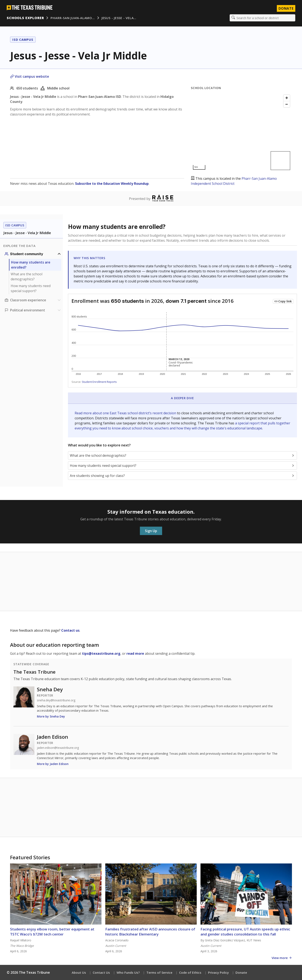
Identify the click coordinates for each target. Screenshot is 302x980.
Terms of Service (159, 972)
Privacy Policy (218, 972)
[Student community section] (33, 254)
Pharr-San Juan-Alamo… (73, 18)
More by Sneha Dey (51, 716)
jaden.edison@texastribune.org (58, 748)
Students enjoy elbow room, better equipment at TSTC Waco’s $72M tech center (52, 932)
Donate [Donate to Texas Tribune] (286, 8)
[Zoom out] (287, 104)
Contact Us (101, 972)
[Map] (241, 132)
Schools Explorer (25, 18)
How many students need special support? (31, 288)
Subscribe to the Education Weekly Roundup (112, 184)
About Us (79, 972)
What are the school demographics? (27, 277)
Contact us (70, 630)
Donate (241, 972)
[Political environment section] (33, 310)
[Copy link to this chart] (283, 301)
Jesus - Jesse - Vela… (119, 18)
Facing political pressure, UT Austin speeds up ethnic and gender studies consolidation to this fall (245, 932)
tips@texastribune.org (101, 653)
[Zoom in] (287, 98)
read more (135, 653)
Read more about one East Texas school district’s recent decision (126, 413)
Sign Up (151, 531)
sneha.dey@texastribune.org (56, 700)
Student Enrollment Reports (99, 382)
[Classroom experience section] (33, 300)
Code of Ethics (190, 972)
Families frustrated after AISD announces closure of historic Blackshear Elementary (150, 932)
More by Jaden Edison (53, 764)
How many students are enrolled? (31, 265)
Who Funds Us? (128, 972)
